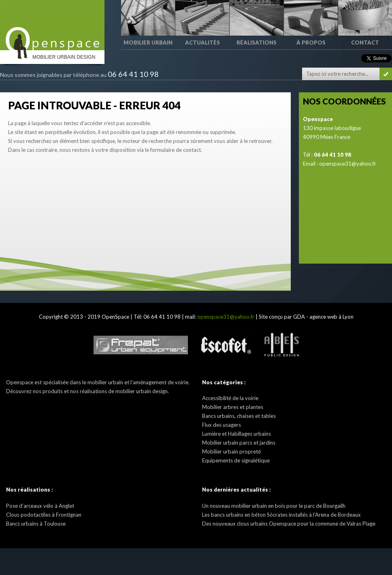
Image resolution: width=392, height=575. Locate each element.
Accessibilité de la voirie (230, 398)
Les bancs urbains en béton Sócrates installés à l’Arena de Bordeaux (281, 515)
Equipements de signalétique (236, 460)
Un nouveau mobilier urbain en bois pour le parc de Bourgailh (274, 506)
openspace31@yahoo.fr (348, 164)
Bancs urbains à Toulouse (36, 524)
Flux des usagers (222, 425)
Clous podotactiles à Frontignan (44, 515)
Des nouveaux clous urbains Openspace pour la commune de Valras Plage (289, 524)
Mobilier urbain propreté (231, 451)
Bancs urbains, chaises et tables (239, 416)
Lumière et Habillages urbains (236, 434)
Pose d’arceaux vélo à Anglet (40, 506)
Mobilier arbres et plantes (233, 407)
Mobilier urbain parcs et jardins (239, 443)
